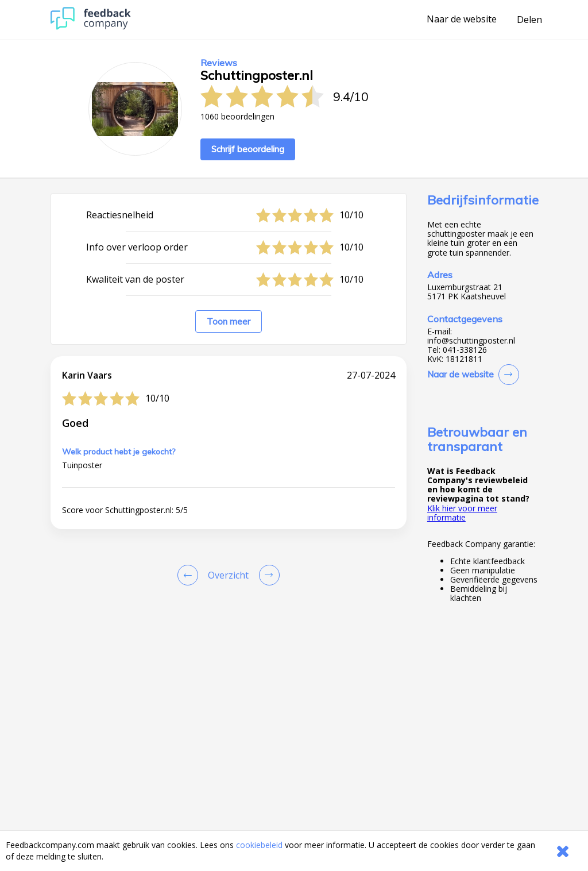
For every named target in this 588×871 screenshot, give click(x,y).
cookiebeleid (259, 845)
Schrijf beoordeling (248, 149)
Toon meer (229, 321)
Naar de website (462, 20)
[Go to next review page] (267, 575)
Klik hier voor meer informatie (462, 513)
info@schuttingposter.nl (471, 341)
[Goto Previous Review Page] (190, 575)
